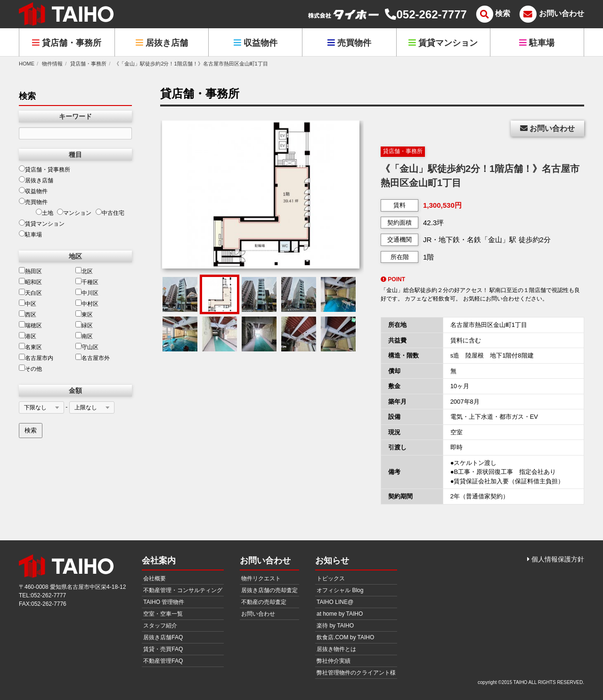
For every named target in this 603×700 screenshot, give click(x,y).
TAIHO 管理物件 (164, 602)
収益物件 (256, 43)
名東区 (30, 347)
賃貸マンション (443, 43)
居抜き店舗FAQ (163, 637)
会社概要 (155, 578)
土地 (45, 212)
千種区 (87, 282)
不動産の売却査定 (264, 602)
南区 (84, 336)
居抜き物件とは (336, 649)
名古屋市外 (93, 358)
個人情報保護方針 (556, 559)
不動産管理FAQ (163, 661)
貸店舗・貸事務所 (45, 169)
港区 (28, 336)
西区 (28, 314)
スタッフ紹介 (160, 626)
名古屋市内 (36, 358)
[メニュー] (492, 14)
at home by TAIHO (340, 614)
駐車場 (537, 43)
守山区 (87, 347)
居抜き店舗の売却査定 (269, 590)
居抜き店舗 (162, 43)
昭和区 (30, 282)
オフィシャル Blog (340, 590)
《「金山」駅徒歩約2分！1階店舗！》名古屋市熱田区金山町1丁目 (191, 64)
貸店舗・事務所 (67, 43)
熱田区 (30, 271)
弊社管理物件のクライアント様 (356, 673)
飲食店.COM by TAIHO (345, 637)
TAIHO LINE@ (335, 602)
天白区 (30, 293)
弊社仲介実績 (334, 661)
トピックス (331, 578)
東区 (84, 314)
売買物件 (349, 43)
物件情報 (52, 64)
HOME (27, 64)
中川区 (87, 293)
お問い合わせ (547, 128)
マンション (74, 212)
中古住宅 (110, 212)
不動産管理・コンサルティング (183, 590)
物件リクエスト (261, 578)
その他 (30, 368)
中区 (28, 303)
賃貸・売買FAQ (163, 649)
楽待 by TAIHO (335, 626)
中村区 (87, 303)
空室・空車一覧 (163, 614)
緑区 (84, 325)
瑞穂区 (30, 325)
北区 (84, 271)
